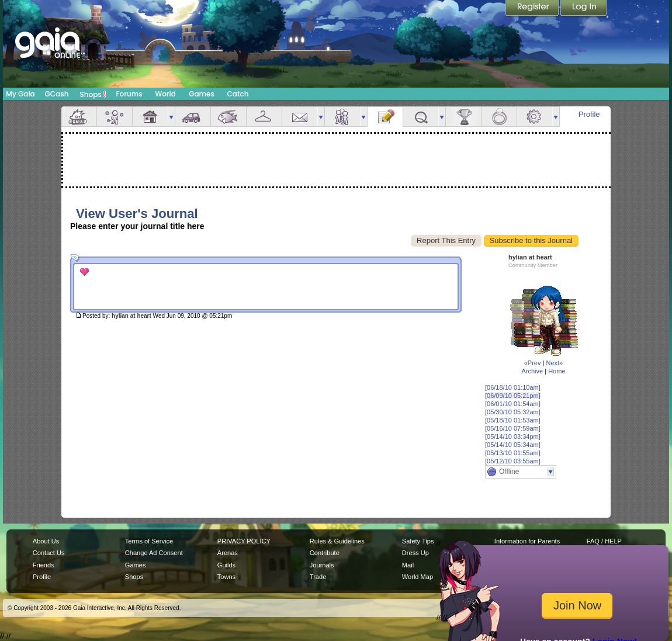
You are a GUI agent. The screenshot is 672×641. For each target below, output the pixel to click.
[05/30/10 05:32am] (513, 412)
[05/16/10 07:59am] (513, 428)
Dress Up (415, 553)
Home (557, 371)
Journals (322, 565)
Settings (535, 117)
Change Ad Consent (154, 553)
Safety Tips (418, 541)
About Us (46, 541)
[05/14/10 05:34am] (513, 445)
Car (193, 117)
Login (584, 9)
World (165, 94)
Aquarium (228, 117)
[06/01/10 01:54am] (513, 404)
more (171, 117)
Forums (129, 94)
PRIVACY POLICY (244, 541)
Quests (421, 117)
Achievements (463, 117)
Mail (300, 117)
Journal (385, 117)
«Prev (533, 363)
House (150, 117)
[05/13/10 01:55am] (513, 453)
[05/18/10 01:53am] (513, 420)
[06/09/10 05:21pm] (513, 396)
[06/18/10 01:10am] (513, 387)
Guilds (226, 565)
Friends (342, 117)
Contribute (325, 553)
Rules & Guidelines (337, 541)
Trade (318, 577)
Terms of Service (149, 541)
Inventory (264, 117)
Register (533, 9)
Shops (93, 94)
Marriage (499, 117)
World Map (418, 577)
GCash (57, 94)
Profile (589, 114)
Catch (238, 94)
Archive (532, 371)
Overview (79, 117)
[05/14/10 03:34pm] (513, 436)
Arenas (228, 553)
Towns (226, 577)
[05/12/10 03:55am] (513, 461)
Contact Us (49, 553)
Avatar (115, 117)
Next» (554, 363)
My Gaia (20, 94)
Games (202, 94)
